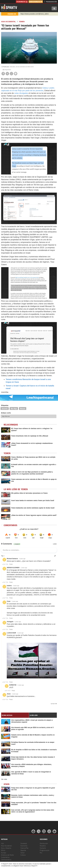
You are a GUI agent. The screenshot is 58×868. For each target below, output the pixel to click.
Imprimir (7, 70)
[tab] (15, 715)
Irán (3, 843)
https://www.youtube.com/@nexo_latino (35, 14)
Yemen (22, 22)
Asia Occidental (6, 846)
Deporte (23, 850)
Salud (22, 852)
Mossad (23, 408)
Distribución (44, 843)
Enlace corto (6, 413)
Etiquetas (5, 405)
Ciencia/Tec (24, 848)
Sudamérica (5, 857)
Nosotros (43, 846)
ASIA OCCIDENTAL (8, 22)
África (3, 850)
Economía (24, 846)
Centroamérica (6, 859)
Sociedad (24, 843)
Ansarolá (5, 408)
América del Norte (7, 855)
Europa (4, 852)
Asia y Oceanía (6, 848)
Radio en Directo (36, 2)
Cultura (23, 855)
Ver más (4, 779)
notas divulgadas (21, 93)
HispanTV (9, 8)
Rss (41, 852)
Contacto (43, 848)
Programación (51, 2)
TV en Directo (22, 2)
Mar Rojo (14, 408)
